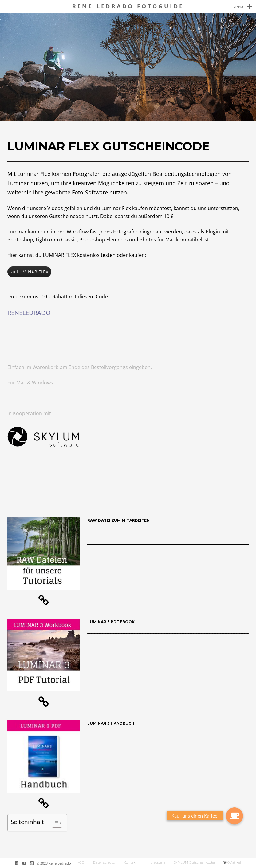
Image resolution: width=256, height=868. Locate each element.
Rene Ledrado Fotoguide (128, 6)
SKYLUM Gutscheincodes (195, 862)
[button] (54, 823)
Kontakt (130, 862)
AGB (81, 862)
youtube (28, 863)
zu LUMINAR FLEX (29, 272)
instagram (35, 863)
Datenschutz (104, 862)
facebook (20, 863)
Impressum (155, 862)
